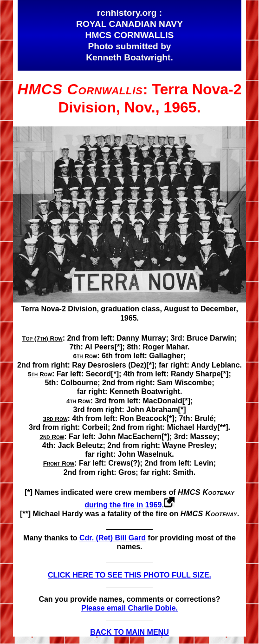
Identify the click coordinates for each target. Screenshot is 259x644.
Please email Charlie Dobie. (129, 608)
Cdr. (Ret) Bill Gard (113, 538)
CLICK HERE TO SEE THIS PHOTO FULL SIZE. (129, 575)
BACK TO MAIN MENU (129, 632)
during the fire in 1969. (124, 505)
